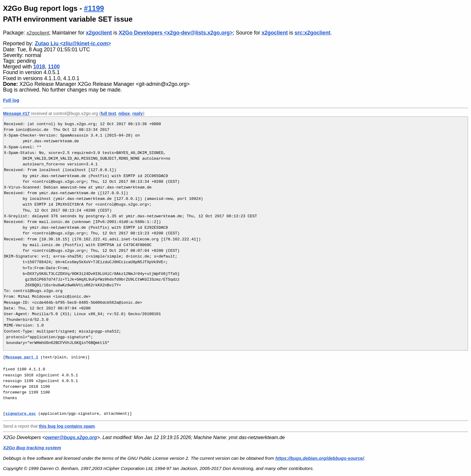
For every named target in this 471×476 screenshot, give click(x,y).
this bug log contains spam (67, 426)
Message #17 (16, 113)
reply (138, 113)
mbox (124, 113)
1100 (54, 67)
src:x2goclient (312, 33)
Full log (11, 100)
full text (108, 113)
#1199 (94, 8)
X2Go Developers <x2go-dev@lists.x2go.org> (176, 33)
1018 (39, 67)
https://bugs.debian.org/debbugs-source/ (320, 458)
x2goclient (38, 33)
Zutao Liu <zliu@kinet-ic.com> (73, 44)
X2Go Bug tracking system (32, 448)
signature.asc (21, 414)
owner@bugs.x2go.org (71, 437)
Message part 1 (22, 357)
